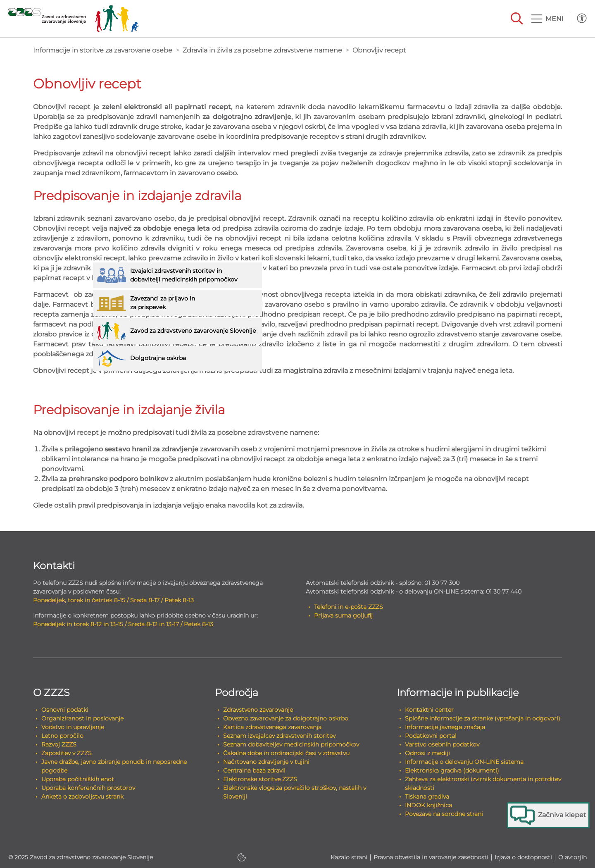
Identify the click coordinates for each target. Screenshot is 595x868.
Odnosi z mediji (427, 753)
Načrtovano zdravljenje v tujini (266, 762)
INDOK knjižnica (428, 805)
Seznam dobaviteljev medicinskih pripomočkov (291, 744)
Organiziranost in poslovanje (82, 718)
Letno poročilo (62, 736)
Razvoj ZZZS (59, 744)
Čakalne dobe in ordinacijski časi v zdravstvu (286, 753)
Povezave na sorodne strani (444, 814)
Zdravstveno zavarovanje (258, 710)
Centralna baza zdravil (254, 770)
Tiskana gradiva (427, 796)
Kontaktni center (429, 710)
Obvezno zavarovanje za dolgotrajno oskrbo (286, 718)
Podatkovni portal (431, 736)
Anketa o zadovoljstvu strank (82, 796)
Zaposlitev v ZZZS (67, 753)
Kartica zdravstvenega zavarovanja (272, 727)
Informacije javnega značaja (445, 727)
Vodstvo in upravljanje (73, 727)
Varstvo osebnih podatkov (442, 744)
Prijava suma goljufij (343, 615)
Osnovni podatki (65, 710)
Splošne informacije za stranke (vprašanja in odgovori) (483, 718)
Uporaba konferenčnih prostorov (88, 788)
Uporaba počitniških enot (78, 779)
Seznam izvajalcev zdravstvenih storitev (279, 736)
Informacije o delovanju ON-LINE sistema (464, 762)
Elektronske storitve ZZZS (260, 779)
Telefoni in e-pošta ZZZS (349, 607)
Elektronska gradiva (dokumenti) (452, 770)
